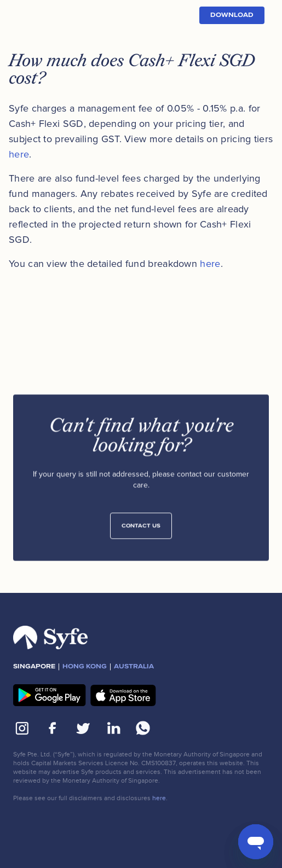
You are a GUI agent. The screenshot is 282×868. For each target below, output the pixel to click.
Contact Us (141, 528)
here (19, 154)
